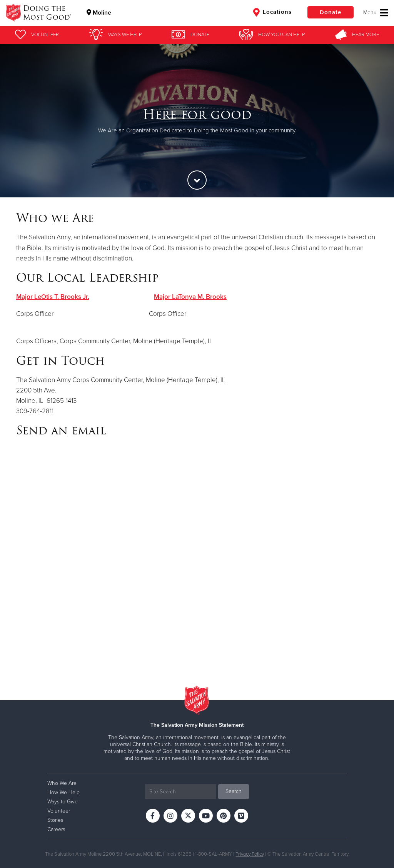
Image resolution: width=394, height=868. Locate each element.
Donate (331, 12)
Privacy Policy (250, 854)
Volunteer (59, 811)
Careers (56, 829)
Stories (55, 820)
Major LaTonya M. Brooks (190, 297)
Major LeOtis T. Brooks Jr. (53, 297)
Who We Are (62, 783)
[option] (197, 121)
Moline (99, 13)
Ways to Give (63, 802)
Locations (272, 12)
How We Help (63, 792)
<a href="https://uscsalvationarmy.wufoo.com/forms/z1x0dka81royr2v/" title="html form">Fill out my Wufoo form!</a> (197, 556)
